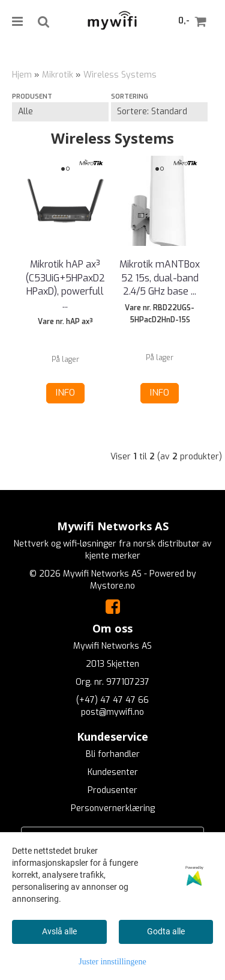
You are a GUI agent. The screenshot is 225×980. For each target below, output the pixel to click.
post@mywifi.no (112, 712)
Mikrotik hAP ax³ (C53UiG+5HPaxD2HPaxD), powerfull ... (65, 284)
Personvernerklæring (113, 808)
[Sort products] (159, 112)
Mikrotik (58, 75)
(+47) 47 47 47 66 (112, 700)
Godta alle (166, 931)
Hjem (22, 75)
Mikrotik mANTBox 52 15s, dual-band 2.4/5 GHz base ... (160, 278)
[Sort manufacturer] (60, 112)
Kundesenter (113, 772)
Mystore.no (112, 586)
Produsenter (112, 790)
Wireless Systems (120, 75)
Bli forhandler (113, 754)
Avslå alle (59, 931)
